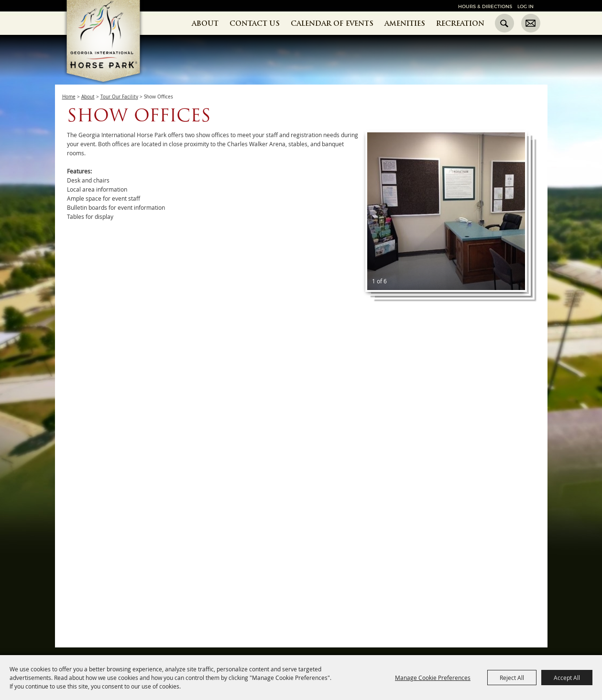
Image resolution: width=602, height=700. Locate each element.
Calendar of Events (332, 23)
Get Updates (531, 23)
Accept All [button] (567, 678)
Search (504, 23)
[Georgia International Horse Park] (118, 58)
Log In (525, 6)
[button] (446, 211)
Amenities (405, 23)
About (205, 23)
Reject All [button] (512, 678)
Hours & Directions (485, 6)
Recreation (460, 23)
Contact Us (255, 23)
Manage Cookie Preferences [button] (433, 678)
